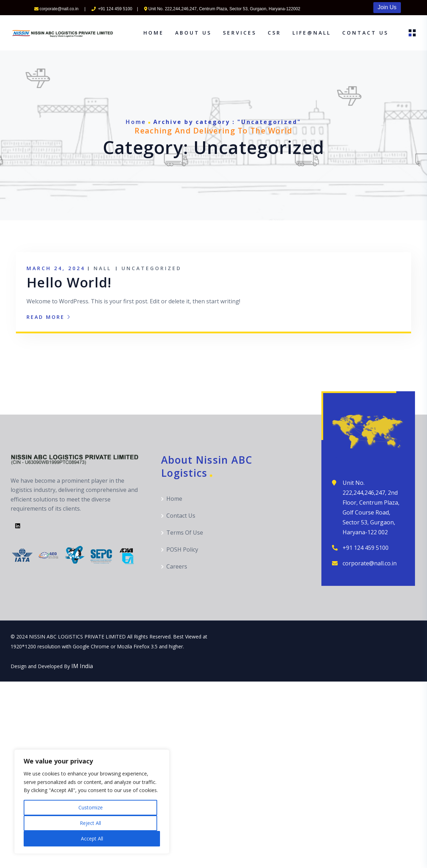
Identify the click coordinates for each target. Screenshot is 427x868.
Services (240, 33)
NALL (102, 268)
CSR (274, 33)
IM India (82, 666)
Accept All (92, 839)
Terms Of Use (185, 533)
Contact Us (365, 33)
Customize (91, 807)
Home (154, 33)
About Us (193, 33)
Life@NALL (312, 33)
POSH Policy (182, 549)
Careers (177, 566)
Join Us (387, 7)
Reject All (90, 823)
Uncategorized (152, 268)
